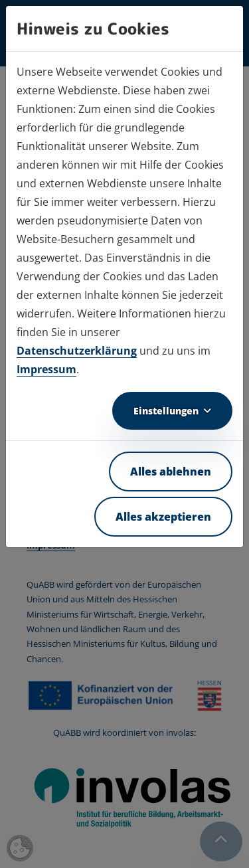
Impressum (46, 369)
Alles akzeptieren (163, 517)
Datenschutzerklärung (77, 351)
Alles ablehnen (171, 472)
